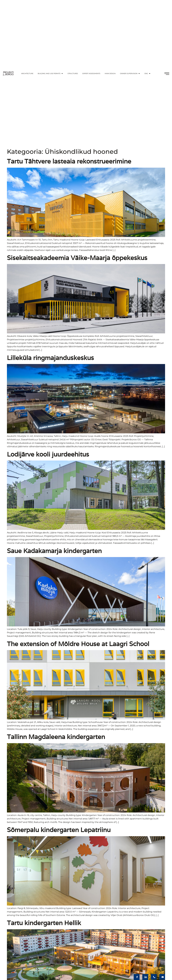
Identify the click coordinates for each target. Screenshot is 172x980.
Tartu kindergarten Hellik (44, 923)
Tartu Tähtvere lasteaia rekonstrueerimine (69, 161)
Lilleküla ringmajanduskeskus (50, 358)
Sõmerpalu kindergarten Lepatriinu (59, 830)
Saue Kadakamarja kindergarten (54, 551)
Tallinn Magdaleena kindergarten (56, 737)
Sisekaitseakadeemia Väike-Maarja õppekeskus (77, 258)
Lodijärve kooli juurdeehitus (48, 454)
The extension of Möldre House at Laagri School (78, 644)
